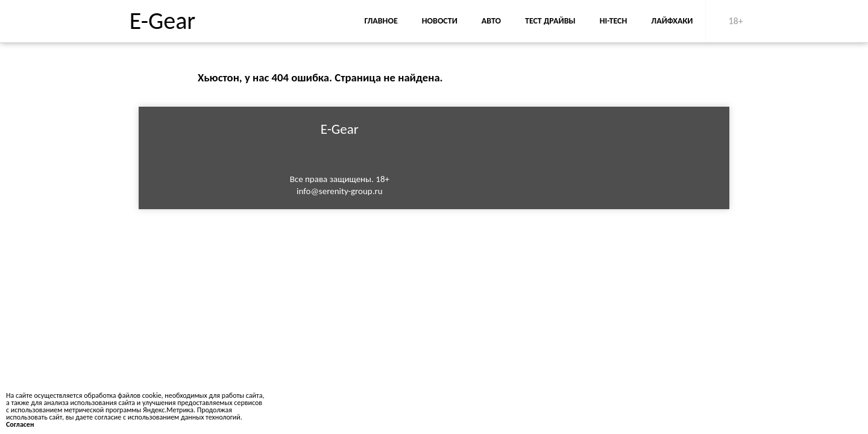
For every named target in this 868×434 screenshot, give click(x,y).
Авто (491, 21)
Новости (440, 21)
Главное (381, 21)
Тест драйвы (550, 21)
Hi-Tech (614, 21)
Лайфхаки (672, 21)
